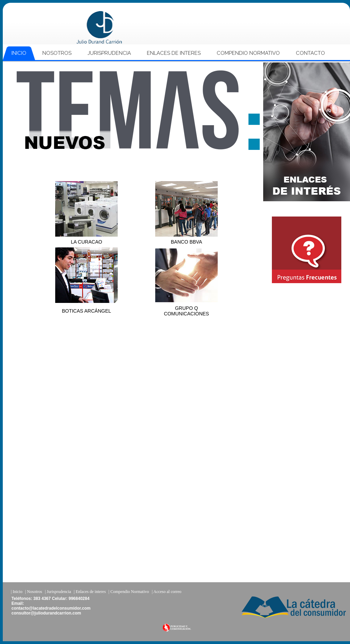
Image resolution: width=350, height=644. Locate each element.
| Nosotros (34, 592)
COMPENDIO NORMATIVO (248, 53)
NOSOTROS (57, 53)
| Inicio (16, 592)
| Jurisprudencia (58, 592)
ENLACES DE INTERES (174, 53)
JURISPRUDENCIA (109, 53)
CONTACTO (310, 53)
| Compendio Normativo (129, 592)
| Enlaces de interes (90, 592)
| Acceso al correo (166, 592)
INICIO (19, 53)
